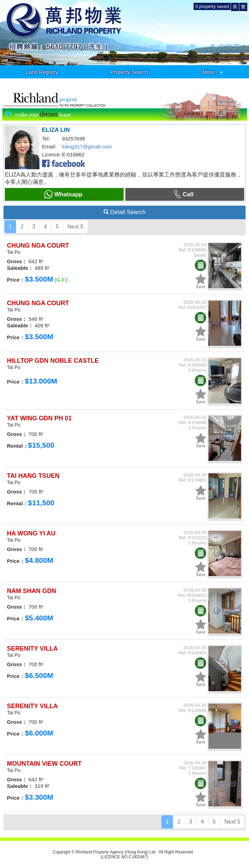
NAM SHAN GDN (32, 591)
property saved (212, 6)
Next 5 (75, 227)
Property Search (129, 72)
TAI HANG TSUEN (33, 476)
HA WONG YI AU (31, 533)
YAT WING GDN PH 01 (39, 418)
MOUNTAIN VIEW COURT (44, 764)
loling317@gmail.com (87, 147)
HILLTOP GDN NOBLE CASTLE (53, 361)
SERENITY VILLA (32, 648)
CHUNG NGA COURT (38, 246)
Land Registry (42, 72)
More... (212, 72)
